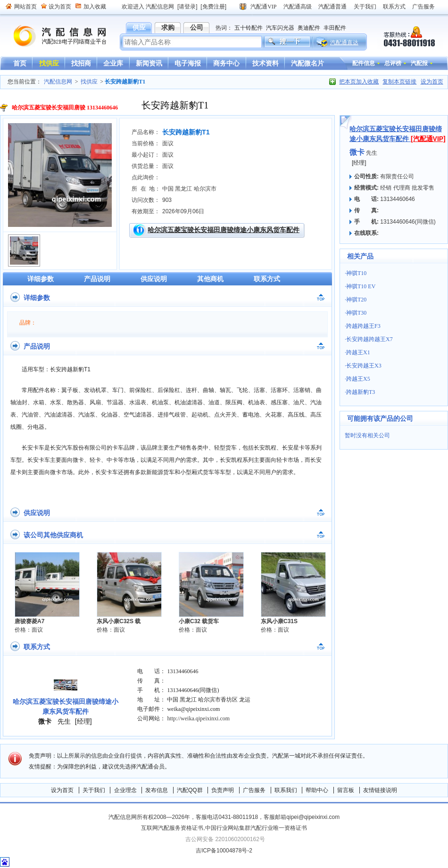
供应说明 (154, 279)
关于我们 (365, 7)
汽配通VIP (263, 7)
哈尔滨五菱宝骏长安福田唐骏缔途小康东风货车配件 (224, 230)
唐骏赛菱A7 (29, 621)
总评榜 (393, 63)
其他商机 (210, 279)
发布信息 (157, 790)
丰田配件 (335, 28)
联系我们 (286, 790)
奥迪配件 (309, 28)
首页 (20, 63)
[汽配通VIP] (428, 139)
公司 (197, 27)
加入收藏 (95, 7)
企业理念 (125, 790)
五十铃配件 (249, 28)
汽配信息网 (54, 36)
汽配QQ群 (190, 790)
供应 (139, 27)
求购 (168, 27)
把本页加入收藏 (359, 82)
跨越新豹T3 (361, 392)
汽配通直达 (344, 42)
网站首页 (25, 7)
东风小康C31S (279, 621)
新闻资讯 (149, 63)
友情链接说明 (380, 790)
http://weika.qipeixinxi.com (198, 718)
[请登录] (187, 7)
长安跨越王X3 (364, 366)
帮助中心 (317, 790)
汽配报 (419, 63)
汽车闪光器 (280, 28)
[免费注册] (213, 7)
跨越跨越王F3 (363, 326)
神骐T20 (356, 300)
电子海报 (188, 63)
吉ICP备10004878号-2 (224, 851)
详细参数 (41, 279)
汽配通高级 (298, 7)
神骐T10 (356, 273)
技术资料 (265, 63)
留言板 (346, 790)
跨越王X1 (358, 352)
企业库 (113, 63)
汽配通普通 (332, 7)
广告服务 (423, 7)
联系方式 (394, 7)
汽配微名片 (307, 63)
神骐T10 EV (361, 286)
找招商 (81, 63)
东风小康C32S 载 (119, 621)
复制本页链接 (399, 82)
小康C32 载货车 (199, 621)
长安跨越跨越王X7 (369, 339)
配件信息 (364, 63)
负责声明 (223, 790)
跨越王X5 (358, 379)
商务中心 (226, 63)
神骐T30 (356, 313)
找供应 (49, 63)
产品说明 (97, 279)
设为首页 (60, 7)
